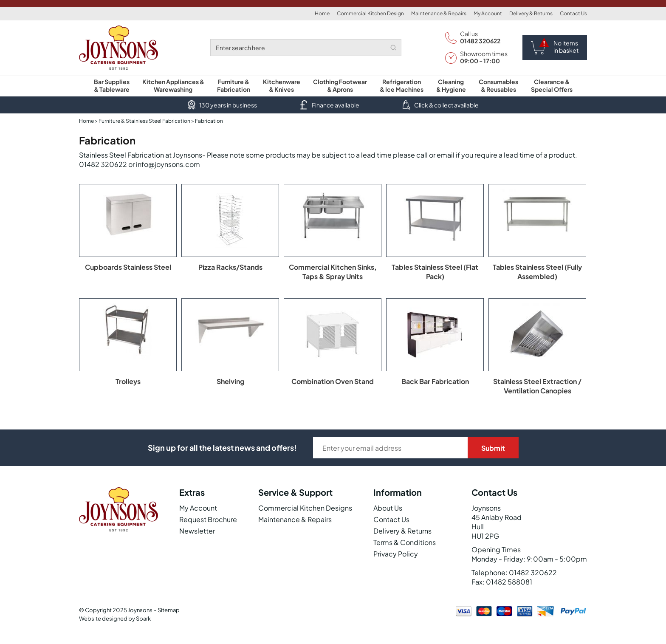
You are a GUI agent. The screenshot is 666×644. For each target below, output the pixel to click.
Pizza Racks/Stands (230, 267)
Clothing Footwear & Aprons (340, 85)
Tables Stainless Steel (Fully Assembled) (537, 272)
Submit (493, 448)
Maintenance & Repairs (439, 13)
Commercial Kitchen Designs (305, 508)
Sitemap (169, 610)
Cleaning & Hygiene (451, 85)
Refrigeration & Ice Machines (402, 85)
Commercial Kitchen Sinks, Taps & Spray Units (333, 272)
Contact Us (573, 13)
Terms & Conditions (405, 542)
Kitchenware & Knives (282, 85)
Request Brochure (208, 519)
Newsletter (197, 531)
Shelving (230, 381)
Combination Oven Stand (333, 381)
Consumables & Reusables (498, 85)
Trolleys (128, 381)
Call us (469, 34)
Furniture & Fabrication (234, 85)
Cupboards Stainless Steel (128, 267)
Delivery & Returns (531, 13)
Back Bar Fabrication (435, 381)
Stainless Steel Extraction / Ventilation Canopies (537, 386)
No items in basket (566, 47)
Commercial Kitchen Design (370, 13)
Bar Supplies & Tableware (112, 85)
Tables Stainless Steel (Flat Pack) (435, 272)
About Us (388, 508)
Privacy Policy (396, 554)
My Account (488, 13)
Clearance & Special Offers (552, 85)
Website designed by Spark (115, 619)
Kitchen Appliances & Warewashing (173, 85)
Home (322, 13)
